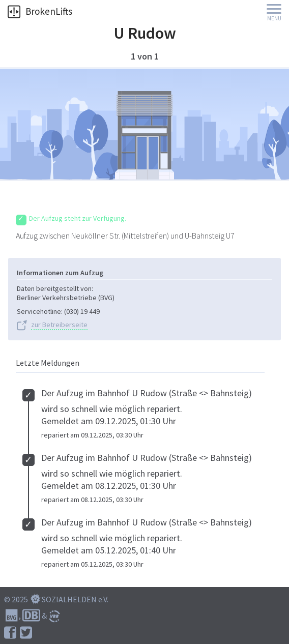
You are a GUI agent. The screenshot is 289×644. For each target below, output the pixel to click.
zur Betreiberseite (59, 325)
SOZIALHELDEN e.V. (75, 599)
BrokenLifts (40, 11)
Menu (274, 19)
